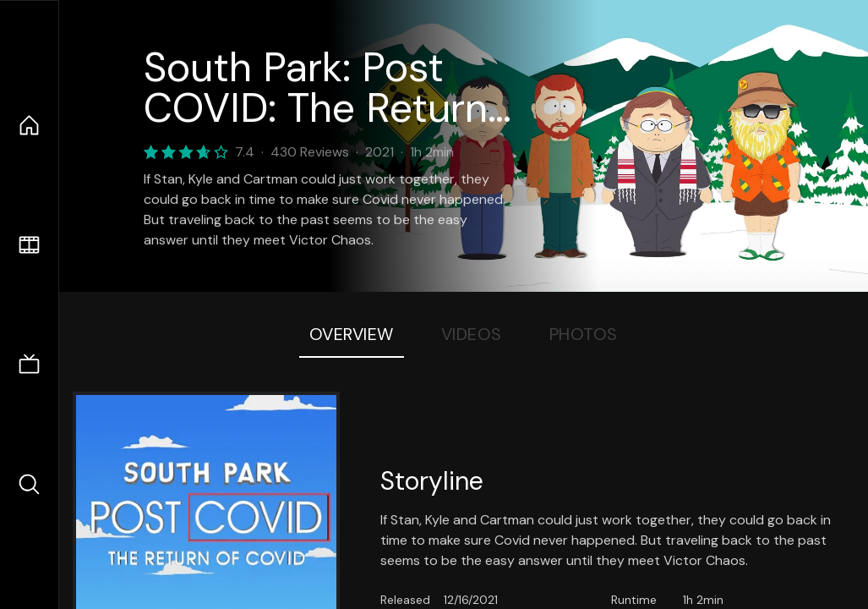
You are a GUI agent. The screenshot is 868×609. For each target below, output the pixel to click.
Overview (352, 334)
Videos (472, 334)
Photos (584, 334)
